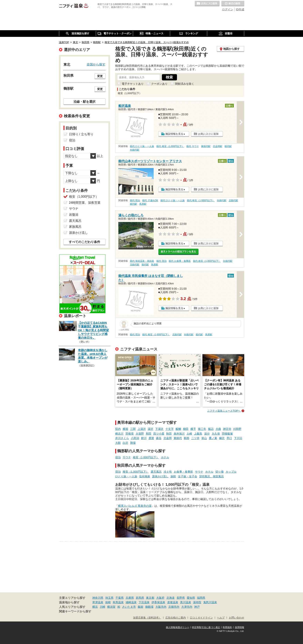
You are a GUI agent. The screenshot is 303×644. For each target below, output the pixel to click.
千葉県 (120, 598)
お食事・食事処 (183, 472)
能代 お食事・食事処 (180, 261)
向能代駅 (135, 150)
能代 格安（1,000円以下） (170, 146)
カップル (231, 472)
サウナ (127, 457)
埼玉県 (109, 598)
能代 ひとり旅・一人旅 (142, 146)
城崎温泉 (131, 602)
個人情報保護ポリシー (178, 627)
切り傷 (220, 472)
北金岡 (168, 438)
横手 (193, 429)
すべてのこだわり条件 (84, 242)
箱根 (108, 602)
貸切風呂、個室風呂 (211, 476)
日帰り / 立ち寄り (81, 134)
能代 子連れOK (150, 200)
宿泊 (118, 457)
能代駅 (228, 146)
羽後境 (130, 434)
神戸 (197, 607)
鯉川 (144, 438)
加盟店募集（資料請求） (147, 618)
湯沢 (151, 429)
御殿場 (149, 607)
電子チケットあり (133, 84)
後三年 (202, 429)
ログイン (228, 9)
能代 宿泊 (135, 200)
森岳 (159, 438)
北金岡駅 (218, 146)
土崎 (189, 434)
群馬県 (140, 598)
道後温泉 (173, 602)
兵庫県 (130, 598)
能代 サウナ (193, 146)
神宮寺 (227, 429)
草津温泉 (98, 602)
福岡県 (201, 598)
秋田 (169, 434)
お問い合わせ (237, 618)
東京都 (150, 598)
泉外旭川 (179, 434)
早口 (229, 438)
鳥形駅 (143, 204)
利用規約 (227, 627)
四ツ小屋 (159, 434)
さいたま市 (129, 607)
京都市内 (174, 607)
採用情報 (239, 627)
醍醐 (178, 429)
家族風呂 (75, 227)
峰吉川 (119, 434)
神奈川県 (98, 598)
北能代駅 (233, 200)
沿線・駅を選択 (84, 102)
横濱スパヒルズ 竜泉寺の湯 (135, 506)
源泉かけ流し (160, 476)
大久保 (216, 434)
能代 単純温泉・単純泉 (142, 261)
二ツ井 (195, 438)
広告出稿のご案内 (176, 618)
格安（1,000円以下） (146, 457)
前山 (204, 438)
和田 (149, 434)
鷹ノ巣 (213, 438)
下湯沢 (159, 429)
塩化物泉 (145, 476)
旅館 (173, 476)
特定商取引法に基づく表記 (206, 627)
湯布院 (197, 602)
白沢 (125, 443)
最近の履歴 (233, 4)
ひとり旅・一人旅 (126, 476)
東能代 (178, 438)
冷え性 (168, 472)
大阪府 (160, 598)
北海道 (171, 598)
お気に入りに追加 (208, 134)
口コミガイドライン (201, 618)
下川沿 (238, 438)
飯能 (141, 607)
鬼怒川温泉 (210, 602)
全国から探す (96, 64)
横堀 (125, 429)
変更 (100, 76)
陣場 (133, 443)
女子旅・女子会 (188, 476)
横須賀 (111, 607)
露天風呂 (156, 472)
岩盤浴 (74, 215)
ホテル (165, 457)
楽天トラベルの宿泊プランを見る (178, 252)
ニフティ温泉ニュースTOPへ (224, 411)
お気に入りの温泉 (207, 4)
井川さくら (122, 438)
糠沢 (222, 438)
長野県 (181, 598)
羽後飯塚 (227, 434)
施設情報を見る (174, 134)
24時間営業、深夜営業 (85, 203)
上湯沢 (142, 429)
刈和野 (237, 429)
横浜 (95, 607)
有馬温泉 (118, 602)
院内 (118, 429)
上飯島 (198, 434)
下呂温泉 (144, 602)
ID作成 (240, 9)
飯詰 (211, 429)
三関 (133, 429)
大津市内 (187, 607)
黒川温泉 (186, 602)
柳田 (186, 429)
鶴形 (187, 438)
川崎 (103, 607)
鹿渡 (151, 438)
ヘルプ (221, 618)
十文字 (170, 429)
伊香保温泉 (158, 602)
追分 (207, 434)
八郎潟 (135, 438)
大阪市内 (161, 607)
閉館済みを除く (185, 84)
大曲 (218, 429)
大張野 (140, 434)
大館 (118, 443)
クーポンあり (159, 84)
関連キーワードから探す (75, 611)
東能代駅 (206, 146)
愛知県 (191, 598)
